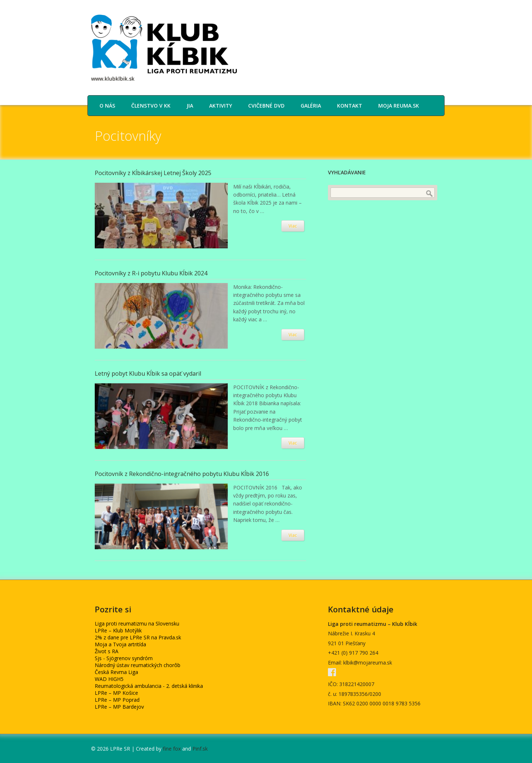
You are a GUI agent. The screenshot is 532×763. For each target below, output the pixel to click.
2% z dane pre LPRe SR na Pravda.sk (138, 637)
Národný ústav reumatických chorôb (138, 665)
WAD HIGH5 (109, 679)
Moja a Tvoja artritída (120, 644)
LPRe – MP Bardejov (119, 707)
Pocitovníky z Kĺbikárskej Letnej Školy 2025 (153, 173)
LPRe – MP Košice (116, 693)
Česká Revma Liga (116, 672)
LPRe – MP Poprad (117, 700)
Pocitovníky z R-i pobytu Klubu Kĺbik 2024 (151, 273)
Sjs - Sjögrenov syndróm (124, 658)
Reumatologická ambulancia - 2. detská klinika (149, 686)
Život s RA (107, 651)
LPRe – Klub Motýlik (118, 630)
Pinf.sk (200, 749)
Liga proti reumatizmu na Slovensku (137, 623)
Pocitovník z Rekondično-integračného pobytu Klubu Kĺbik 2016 (182, 474)
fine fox (172, 749)
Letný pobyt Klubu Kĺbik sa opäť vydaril (148, 373)
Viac (293, 226)
